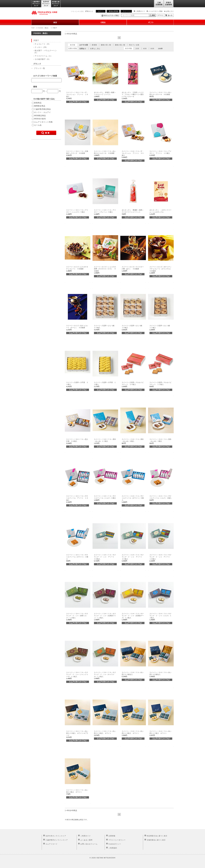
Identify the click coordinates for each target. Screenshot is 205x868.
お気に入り (170, 11)
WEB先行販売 (40, 119)
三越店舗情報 (159, 4)
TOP (33, 28)
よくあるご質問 (86, 840)
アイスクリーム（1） (43, 56)
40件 (145, 49)
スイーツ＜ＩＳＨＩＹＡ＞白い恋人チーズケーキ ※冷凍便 (160, 94)
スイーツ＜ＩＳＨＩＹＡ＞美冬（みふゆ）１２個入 (105, 441)
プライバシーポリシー (117, 840)
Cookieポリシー (115, 844)
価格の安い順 (106, 45)
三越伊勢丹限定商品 (42, 109)
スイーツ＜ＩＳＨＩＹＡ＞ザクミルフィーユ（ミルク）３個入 (161, 498)
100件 (160, 49)
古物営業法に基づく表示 (156, 840)
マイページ (127, 11)
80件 (152, 49)
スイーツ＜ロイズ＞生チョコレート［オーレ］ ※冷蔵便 (77, 328)
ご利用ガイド (140, 11)
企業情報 (112, 836)
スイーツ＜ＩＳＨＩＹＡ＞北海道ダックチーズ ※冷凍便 (77, 153)
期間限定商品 (40, 106)
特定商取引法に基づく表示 (157, 836)
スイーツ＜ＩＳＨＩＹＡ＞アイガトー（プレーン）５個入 (105, 212)
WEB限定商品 (40, 116)
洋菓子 (55, 28)
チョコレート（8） (43, 44)
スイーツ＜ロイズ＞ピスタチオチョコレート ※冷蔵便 (77, 269)
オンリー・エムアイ (42, 112)
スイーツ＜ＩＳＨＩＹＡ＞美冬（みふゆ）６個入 (133, 441)
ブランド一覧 (39, 68)
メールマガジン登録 (155, 11)
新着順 (94, 45)
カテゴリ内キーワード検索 (45, 76)
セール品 (38, 125)
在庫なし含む (95, 49)
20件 (137, 49)
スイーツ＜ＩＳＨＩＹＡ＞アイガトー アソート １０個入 (160, 153)
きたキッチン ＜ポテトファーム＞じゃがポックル (160, 212)
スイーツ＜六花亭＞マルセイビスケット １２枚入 (160, 384)
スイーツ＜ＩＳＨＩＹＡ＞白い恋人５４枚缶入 (133, 674)
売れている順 (134, 45)
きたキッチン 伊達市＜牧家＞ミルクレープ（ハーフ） (105, 94)
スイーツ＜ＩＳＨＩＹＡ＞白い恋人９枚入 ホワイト (77, 792)
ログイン (101, 11)
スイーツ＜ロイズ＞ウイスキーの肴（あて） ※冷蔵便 (133, 269)
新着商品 (38, 103)
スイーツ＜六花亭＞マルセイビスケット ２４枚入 (133, 384)
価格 (35, 87)
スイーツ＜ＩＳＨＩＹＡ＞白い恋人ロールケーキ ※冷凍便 (105, 153)
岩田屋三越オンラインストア (56, 4)
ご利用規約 (113, 848)
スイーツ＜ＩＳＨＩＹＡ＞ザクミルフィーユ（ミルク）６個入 (106, 498)
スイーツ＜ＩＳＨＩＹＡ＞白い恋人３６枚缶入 (160, 674)
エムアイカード (52, 844)
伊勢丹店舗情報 (169, 4)
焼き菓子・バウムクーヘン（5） (45, 52)
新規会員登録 (114, 11)
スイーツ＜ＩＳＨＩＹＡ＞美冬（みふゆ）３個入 (160, 441)
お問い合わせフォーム (89, 844)
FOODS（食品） (44, 28)
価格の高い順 (120, 45)
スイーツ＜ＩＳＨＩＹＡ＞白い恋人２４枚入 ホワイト (105, 733)
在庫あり (83, 49)
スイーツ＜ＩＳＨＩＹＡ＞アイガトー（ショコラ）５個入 (77, 212)
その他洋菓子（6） (43, 59)
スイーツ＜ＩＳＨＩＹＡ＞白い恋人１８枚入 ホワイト (133, 733)
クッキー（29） (41, 47)
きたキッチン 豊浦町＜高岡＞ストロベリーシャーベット (133, 212)
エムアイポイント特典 (43, 122)
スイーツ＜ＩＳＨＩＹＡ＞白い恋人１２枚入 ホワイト (160, 733)
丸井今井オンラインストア (46, 4)
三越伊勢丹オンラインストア (36, 4)
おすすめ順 (84, 45)
